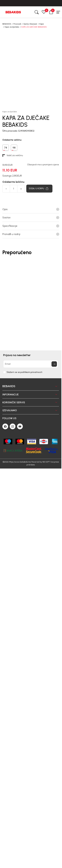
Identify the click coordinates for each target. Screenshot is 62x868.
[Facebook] (5, 426)
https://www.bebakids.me (20, 462)
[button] (51, 12)
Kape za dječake (12, 27)
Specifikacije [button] (31, 226)
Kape (42, 24)
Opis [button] (31, 209)
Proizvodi (17, 24)
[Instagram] (13, 426)
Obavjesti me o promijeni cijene (43, 165)
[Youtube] (20, 426)
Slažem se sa (24, 372)
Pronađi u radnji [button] (31, 234)
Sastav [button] (31, 217)
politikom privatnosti (31, 372)
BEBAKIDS (7, 24)
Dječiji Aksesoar (30, 24)
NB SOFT (46, 462)
